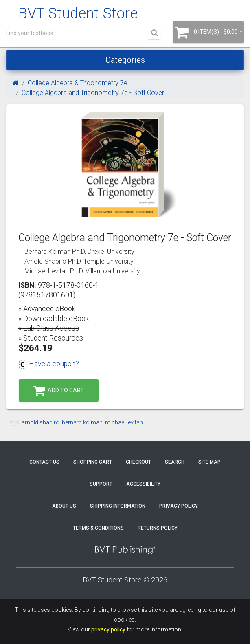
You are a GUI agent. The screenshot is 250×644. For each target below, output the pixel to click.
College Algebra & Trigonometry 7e (78, 83)
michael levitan (124, 422)
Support (101, 484)
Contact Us (44, 462)
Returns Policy (158, 528)
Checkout (138, 462)
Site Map (209, 462)
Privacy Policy (179, 506)
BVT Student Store (78, 13)
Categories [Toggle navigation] (125, 60)
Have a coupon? (49, 364)
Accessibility (143, 484)
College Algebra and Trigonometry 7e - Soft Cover (93, 93)
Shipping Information (118, 506)
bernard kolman (82, 422)
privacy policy (108, 629)
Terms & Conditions (98, 528)
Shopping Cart (93, 462)
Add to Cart (59, 391)
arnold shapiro (41, 422)
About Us (64, 506)
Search (175, 462)
